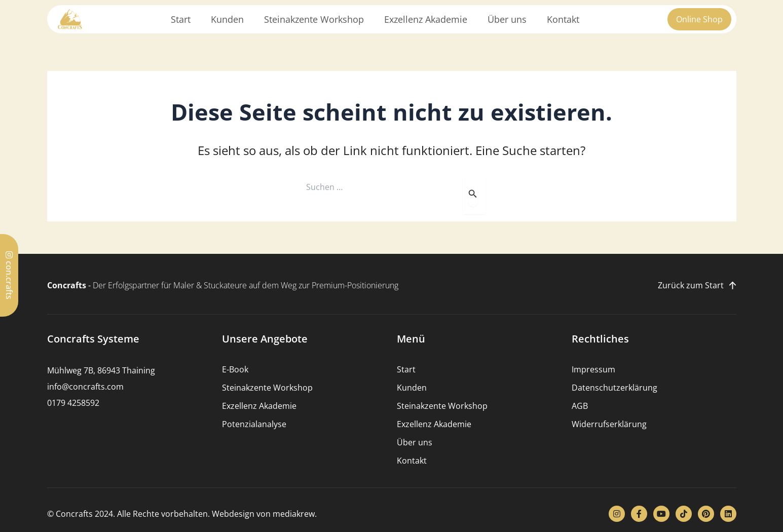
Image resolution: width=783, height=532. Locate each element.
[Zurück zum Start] (733, 286)
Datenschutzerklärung (614, 388)
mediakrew (294, 514)
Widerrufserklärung (609, 424)
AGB (580, 406)
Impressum (593, 369)
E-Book (235, 369)
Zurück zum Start (691, 285)
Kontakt (563, 19)
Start (181, 19)
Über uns (507, 19)
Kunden (227, 19)
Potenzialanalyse (254, 424)
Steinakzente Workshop (314, 19)
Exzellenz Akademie (426, 19)
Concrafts (67, 285)
